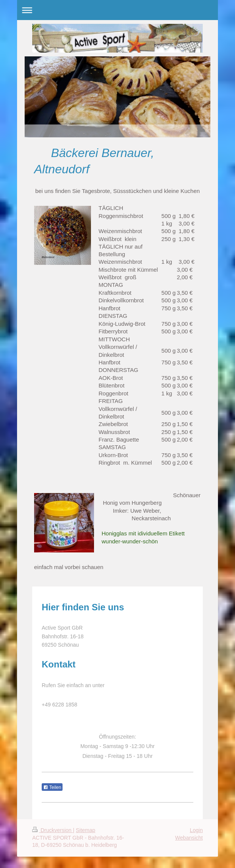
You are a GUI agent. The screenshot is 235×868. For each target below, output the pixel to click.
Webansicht (189, 838)
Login (196, 830)
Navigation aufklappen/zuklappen (117, 10)
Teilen (52, 787)
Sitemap (85, 830)
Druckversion (52, 830)
